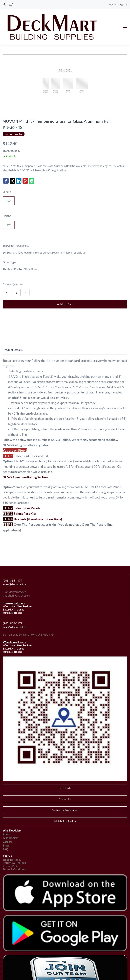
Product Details (13, 329)
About (7, 814)
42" (9, 205)
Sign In (112, 4)
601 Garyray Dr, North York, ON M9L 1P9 (28, 614)
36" (9, 180)
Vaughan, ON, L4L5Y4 (16, 575)
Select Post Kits (25, 493)
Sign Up (123, 4)
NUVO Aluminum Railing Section (25, 457)
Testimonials (11, 817)
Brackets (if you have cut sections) (38, 498)
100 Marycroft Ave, (15, 571)
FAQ (6, 829)
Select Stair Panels (27, 488)
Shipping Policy (12, 839)
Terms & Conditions (15, 849)
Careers (8, 821)
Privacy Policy (11, 845)
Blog (6, 825)
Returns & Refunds (14, 842)
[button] (65, 767)
